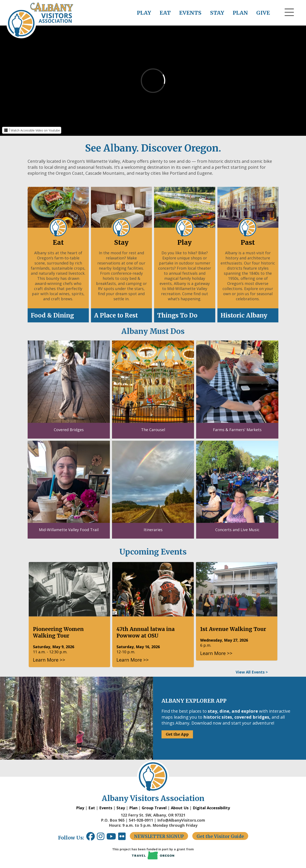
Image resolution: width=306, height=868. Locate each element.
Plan (133, 808)
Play (80, 808)
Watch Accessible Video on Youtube (35, 130)
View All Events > (252, 672)
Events (106, 808)
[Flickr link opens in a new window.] (124, 838)
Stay (121, 808)
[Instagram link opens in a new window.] (102, 838)
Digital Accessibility (211, 808)
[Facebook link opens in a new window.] (91, 838)
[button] (289, 20)
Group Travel (154, 808)
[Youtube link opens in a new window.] (112, 838)
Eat (92, 808)
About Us (180, 808)
